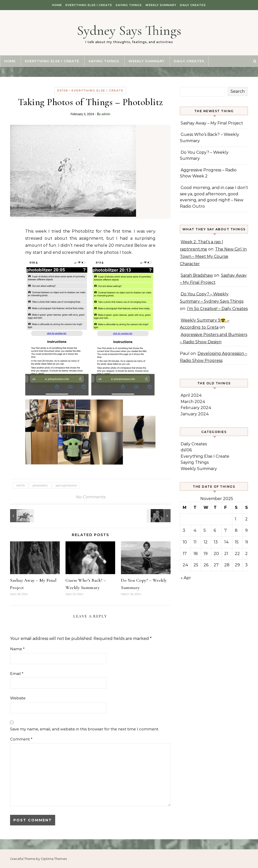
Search (238, 91)
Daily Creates (193, 5)
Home (57, 5)
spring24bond (66, 485)
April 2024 (191, 395)
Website (18, 698)
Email (17, 674)
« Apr (186, 578)
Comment (21, 739)
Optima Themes (54, 859)
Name (17, 649)
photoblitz (40, 485)
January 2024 (195, 414)
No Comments (90, 497)
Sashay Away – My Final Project (212, 123)
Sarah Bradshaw (197, 275)
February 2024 (196, 408)
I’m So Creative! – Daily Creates (217, 309)
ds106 (63, 90)
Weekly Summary (161, 5)
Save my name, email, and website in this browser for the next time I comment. (85, 729)
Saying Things (129, 5)
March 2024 (193, 402)
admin (106, 114)
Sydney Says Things (129, 30)
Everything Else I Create (89, 5)
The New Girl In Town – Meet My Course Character (213, 256)
